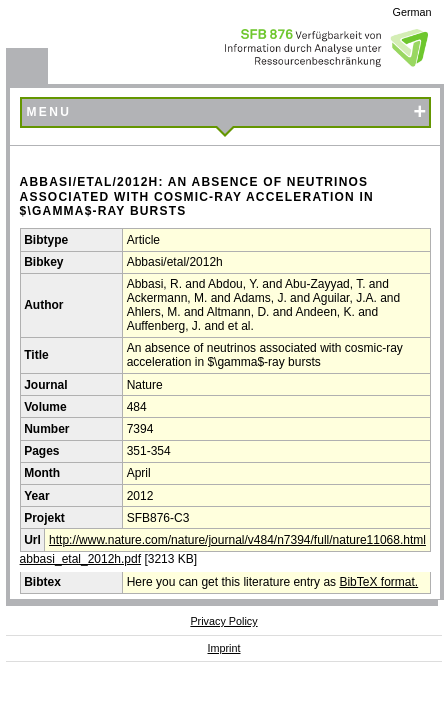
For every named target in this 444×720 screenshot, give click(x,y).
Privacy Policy (223, 621)
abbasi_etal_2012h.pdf (80, 559)
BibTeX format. (378, 582)
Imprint (224, 648)
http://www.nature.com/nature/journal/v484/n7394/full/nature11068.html (237, 540)
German (412, 12)
